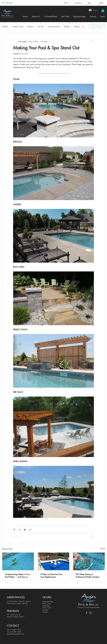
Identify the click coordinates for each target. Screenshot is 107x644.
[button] (103, 10)
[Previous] (15, 3)
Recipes (67, 27)
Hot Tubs (41, 27)
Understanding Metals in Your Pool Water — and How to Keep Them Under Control (17, 576)
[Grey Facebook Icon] (87, 613)
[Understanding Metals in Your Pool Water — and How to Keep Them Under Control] (18, 561)
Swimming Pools (54, 27)
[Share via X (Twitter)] (19, 530)
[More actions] (93, 41)
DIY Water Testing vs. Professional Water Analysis (88, 576)
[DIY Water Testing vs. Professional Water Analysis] (89, 561)
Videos (66, 3)
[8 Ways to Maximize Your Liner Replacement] (54, 561)
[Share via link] (30, 530)
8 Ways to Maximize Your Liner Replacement (51, 576)
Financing (78, 3)
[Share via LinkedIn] (25, 530)
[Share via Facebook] (14, 530)
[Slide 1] (54, 1)
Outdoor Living (18, 27)
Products (30, 27)
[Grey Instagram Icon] (90, 613)
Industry (77, 27)
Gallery (101, 3)
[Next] (92, 3)
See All (103, 548)
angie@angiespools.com (16, 634)
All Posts (5, 27)
